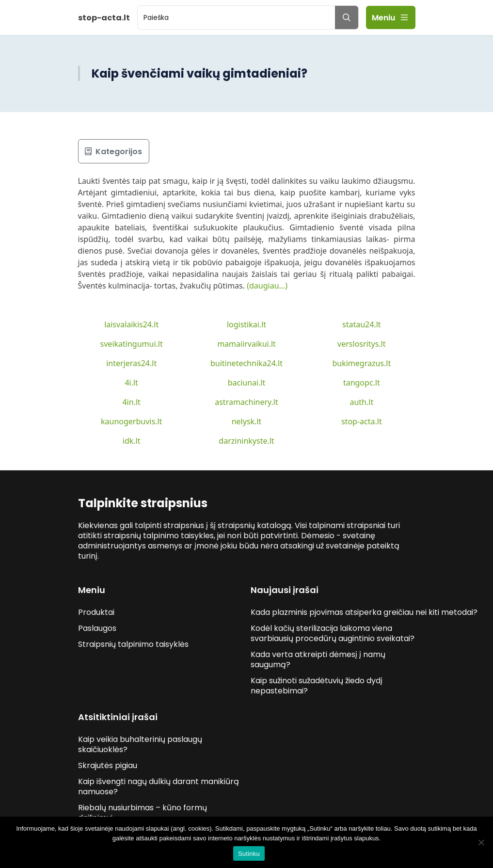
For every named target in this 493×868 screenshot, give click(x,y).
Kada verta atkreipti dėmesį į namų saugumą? (318, 659)
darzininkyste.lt (246, 441)
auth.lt (361, 402)
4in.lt (131, 402)
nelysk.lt (247, 421)
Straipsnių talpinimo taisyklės (133, 644)
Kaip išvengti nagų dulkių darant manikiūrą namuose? (159, 787)
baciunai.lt (247, 383)
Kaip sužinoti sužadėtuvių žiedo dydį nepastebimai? (317, 686)
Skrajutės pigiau (108, 765)
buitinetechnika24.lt (246, 363)
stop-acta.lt (362, 421)
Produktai (96, 612)
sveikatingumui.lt (132, 344)
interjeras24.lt (131, 363)
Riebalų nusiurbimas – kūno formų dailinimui (143, 813)
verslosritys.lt (361, 344)
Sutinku (249, 854)
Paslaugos (97, 628)
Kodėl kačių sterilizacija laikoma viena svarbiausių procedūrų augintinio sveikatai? (333, 633)
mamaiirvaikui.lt (246, 344)
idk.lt (132, 441)
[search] (236, 17)
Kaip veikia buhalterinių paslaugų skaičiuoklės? (140, 744)
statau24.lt (362, 324)
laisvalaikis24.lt (131, 324)
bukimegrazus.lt (361, 363)
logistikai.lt (246, 324)
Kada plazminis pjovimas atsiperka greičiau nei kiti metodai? (365, 612)
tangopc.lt (362, 383)
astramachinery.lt (246, 402)
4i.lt (131, 383)
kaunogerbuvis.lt (131, 421)
